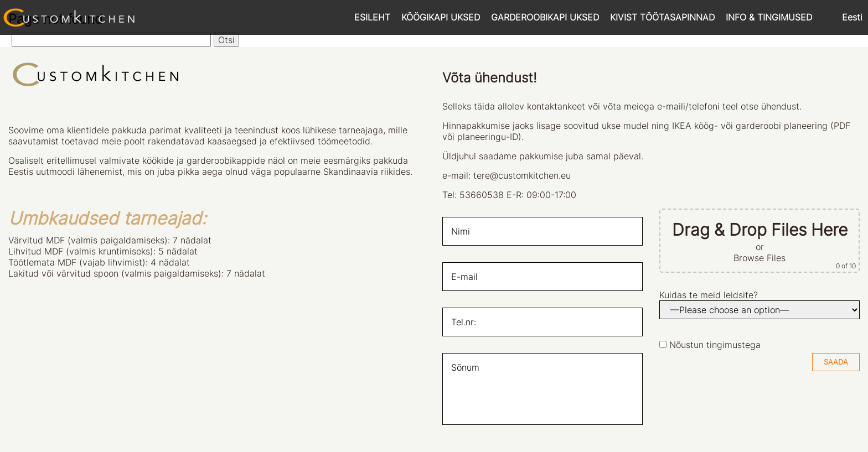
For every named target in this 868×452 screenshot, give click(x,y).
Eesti (852, 17)
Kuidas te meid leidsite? (709, 295)
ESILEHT (372, 17)
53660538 (482, 195)
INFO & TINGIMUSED (769, 17)
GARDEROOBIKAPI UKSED (545, 17)
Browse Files (759, 258)
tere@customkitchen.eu (522, 175)
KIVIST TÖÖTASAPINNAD (662, 17)
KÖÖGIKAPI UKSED (441, 17)
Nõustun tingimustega (715, 345)
